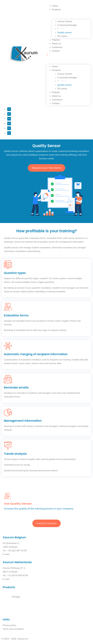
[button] (69, 55)
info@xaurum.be (17, 554)
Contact (56, 51)
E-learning (7, 597)
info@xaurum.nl (17, 579)
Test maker (7, 600)
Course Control (9, 593)
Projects (56, 40)
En (9, 119)
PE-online (62, 36)
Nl (9, 109)
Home (55, 6)
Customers (57, 47)
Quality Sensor (9, 604)
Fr (9, 114)
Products (56, 10)
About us (57, 44)
